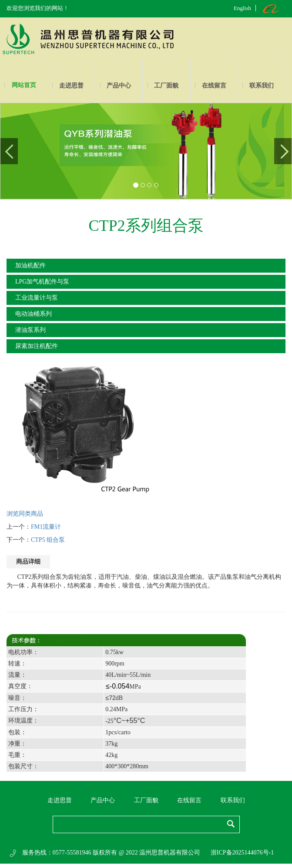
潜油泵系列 (30, 330)
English (242, 8)
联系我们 (262, 86)
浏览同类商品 (25, 514)
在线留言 (214, 86)
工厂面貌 (166, 86)
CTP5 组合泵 (48, 540)
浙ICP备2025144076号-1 (242, 853)
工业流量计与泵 (37, 298)
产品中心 (119, 86)
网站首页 (24, 85)
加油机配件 (30, 265)
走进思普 (71, 86)
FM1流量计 (46, 527)
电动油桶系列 (34, 314)
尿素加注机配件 (37, 346)
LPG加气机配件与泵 (42, 282)
